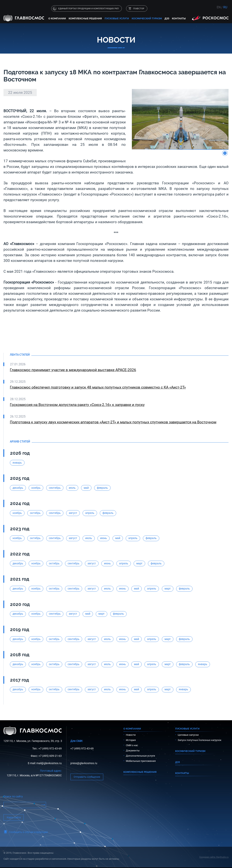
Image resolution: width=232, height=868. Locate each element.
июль (72, 488)
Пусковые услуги (117, 18)
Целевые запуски (188, 735)
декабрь (18, 488)
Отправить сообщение (87, 777)
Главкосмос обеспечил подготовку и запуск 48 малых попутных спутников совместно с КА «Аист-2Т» (98, 387)
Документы (133, 751)
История (131, 740)
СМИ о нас (132, 745)
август (73, 513)
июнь (104, 538)
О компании (57, 18)
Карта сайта (14, 817)
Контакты (179, 18)
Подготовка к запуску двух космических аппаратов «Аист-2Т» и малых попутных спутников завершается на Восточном (113, 422)
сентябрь (55, 488)
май (86, 488)
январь (17, 463)
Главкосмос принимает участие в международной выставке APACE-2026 (73, 370)
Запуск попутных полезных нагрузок (200, 740)
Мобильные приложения (141, 761)
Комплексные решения (85, 18)
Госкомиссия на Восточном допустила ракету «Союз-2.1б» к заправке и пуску (77, 405)
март (139, 563)
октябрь (35, 513)
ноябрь (36, 488)
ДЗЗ (167, 18)
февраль (102, 488)
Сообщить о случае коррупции (28, 832)
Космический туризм (147, 18)
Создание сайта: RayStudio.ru (214, 857)
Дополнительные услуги (140, 756)
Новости (131, 735)
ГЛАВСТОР (139, 9)
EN (219, 7)
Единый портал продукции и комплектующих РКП (88, 9)
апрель (90, 513)
